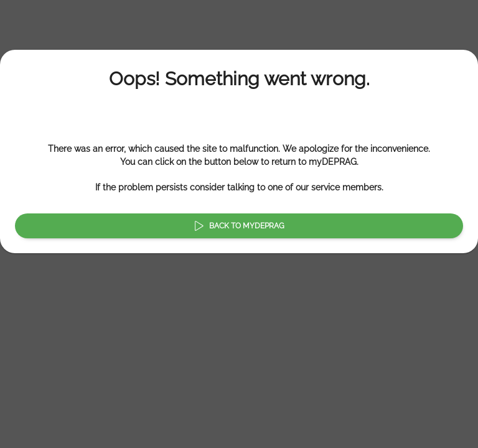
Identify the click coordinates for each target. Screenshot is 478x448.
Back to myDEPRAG (239, 226)
